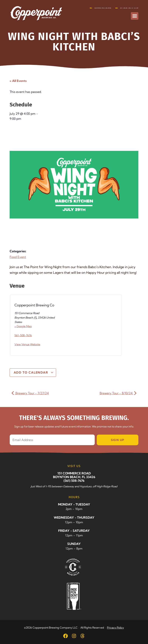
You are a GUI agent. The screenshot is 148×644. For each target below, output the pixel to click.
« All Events (18, 81)
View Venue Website (27, 344)
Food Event (18, 257)
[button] (135, 16)
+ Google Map (23, 326)
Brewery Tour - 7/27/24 (30, 393)
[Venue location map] (82, 326)
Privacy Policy (115, 628)
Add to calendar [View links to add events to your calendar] (34, 372)
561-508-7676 (23, 335)
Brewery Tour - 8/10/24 (118, 393)
